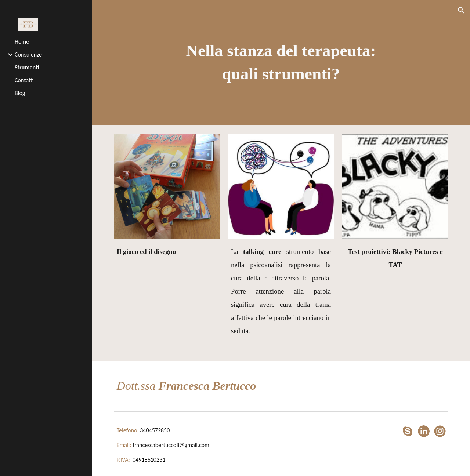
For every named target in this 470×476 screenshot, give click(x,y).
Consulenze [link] (28, 54)
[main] (281, 62)
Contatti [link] (24, 80)
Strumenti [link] (27, 67)
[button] (461, 10)
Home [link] (22, 42)
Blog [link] (20, 93)
